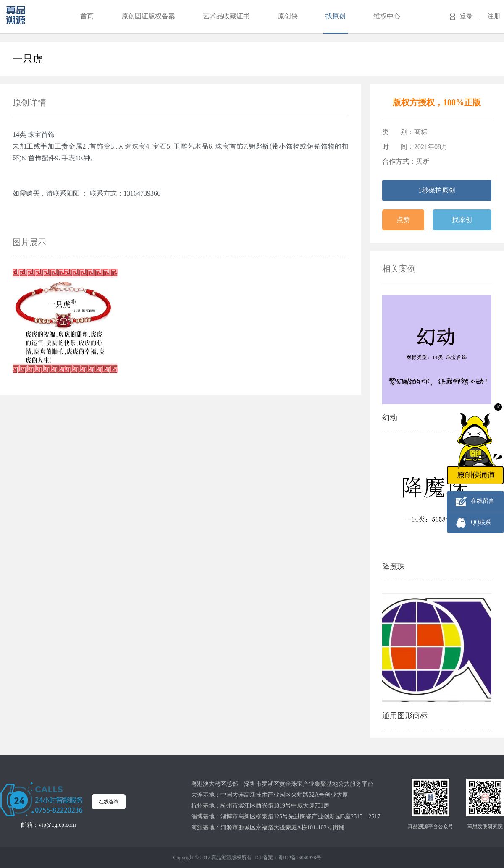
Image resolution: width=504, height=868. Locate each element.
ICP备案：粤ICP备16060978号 (288, 858)
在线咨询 (109, 802)
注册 (494, 16)
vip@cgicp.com (57, 825)
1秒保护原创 (437, 190)
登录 (466, 16)
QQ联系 (481, 522)
